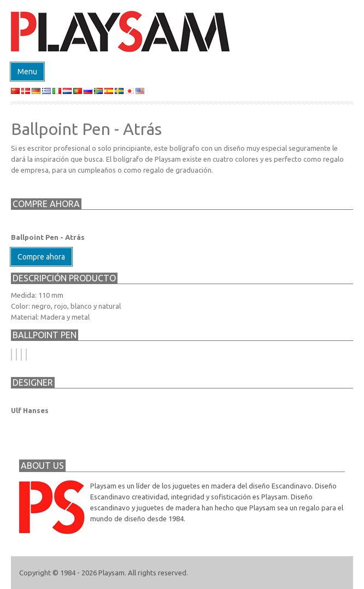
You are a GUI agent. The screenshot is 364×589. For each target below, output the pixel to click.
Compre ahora (41, 257)
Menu (27, 72)
